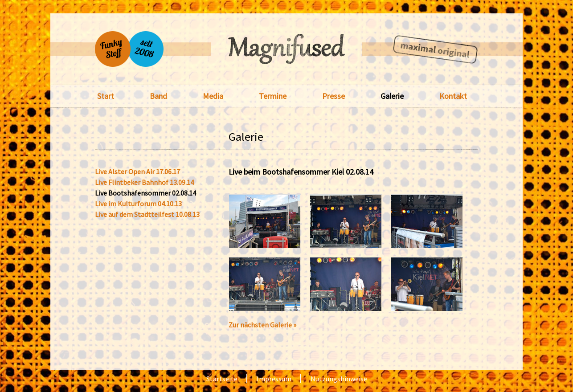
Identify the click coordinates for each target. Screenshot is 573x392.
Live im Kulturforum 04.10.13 (138, 204)
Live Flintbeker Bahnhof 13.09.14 (144, 182)
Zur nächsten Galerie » (262, 325)
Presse (334, 96)
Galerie (392, 96)
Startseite (222, 379)
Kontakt (453, 96)
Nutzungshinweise (339, 379)
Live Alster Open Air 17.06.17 (137, 172)
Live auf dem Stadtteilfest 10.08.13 (147, 214)
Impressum (274, 379)
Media (213, 96)
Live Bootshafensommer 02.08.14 (145, 193)
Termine (273, 96)
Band (158, 96)
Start (106, 96)
